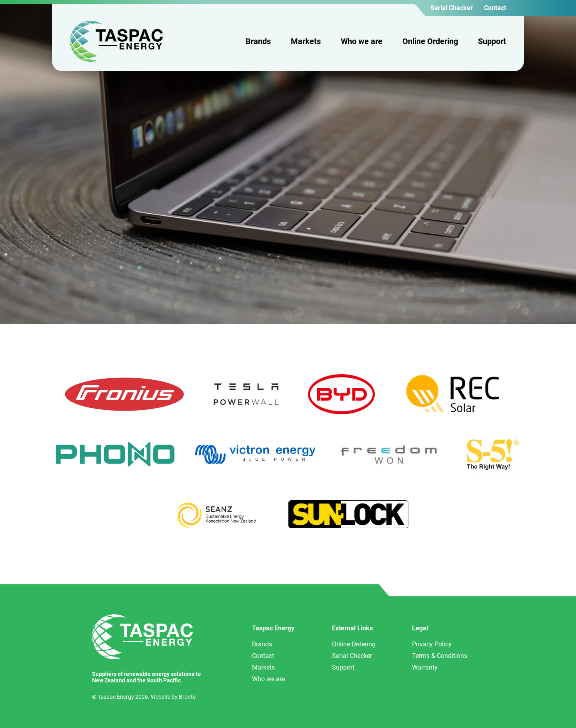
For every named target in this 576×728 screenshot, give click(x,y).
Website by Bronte (173, 697)
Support (492, 41)
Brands (258, 41)
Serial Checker (452, 8)
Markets (306, 41)
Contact (495, 8)
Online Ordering (430, 41)
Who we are (362, 41)
